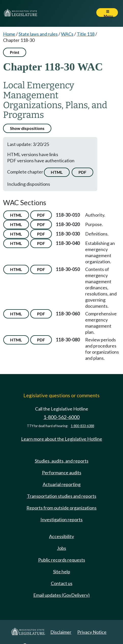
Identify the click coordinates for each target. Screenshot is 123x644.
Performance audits (62, 473)
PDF (82, 172)
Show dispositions (27, 128)
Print (15, 52)
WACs (67, 34)
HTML (57, 172)
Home (9, 34)
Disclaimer (61, 632)
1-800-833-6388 (82, 426)
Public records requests (62, 560)
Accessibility (61, 536)
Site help (62, 572)
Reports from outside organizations (61, 508)
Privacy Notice (92, 632)
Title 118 (86, 34)
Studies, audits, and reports (62, 461)
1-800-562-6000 (61, 417)
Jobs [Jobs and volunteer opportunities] (61, 548)
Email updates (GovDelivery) (61, 595)
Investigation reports (61, 519)
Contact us (62, 583)
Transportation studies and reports (62, 496)
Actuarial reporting (62, 484)
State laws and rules (38, 34)
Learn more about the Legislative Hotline (62, 439)
